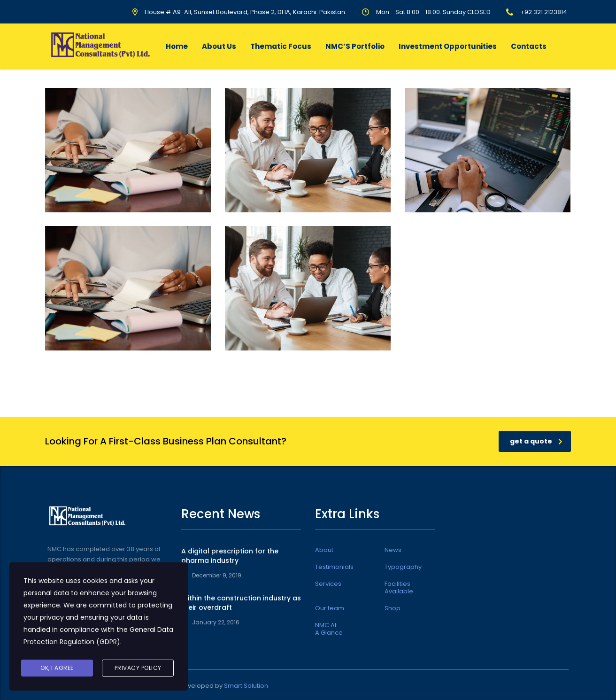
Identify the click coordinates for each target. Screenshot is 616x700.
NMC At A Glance (329, 629)
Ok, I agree (57, 668)
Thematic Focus (281, 46)
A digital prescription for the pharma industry (230, 556)
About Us (219, 46)
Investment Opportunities (448, 46)
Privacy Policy (138, 668)
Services (328, 584)
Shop (393, 608)
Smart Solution (246, 686)
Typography (403, 567)
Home (177, 46)
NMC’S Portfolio (355, 46)
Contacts (529, 46)
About (324, 550)
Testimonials (334, 567)
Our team (330, 608)
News (393, 550)
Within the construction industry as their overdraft (241, 603)
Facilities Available (399, 588)
